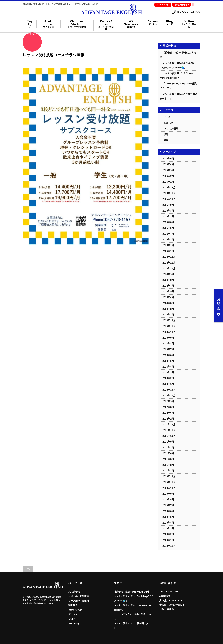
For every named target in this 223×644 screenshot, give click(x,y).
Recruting (74, 623)
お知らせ (168, 123)
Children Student (77, 24)
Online (189, 24)
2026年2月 (168, 176)
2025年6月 (168, 222)
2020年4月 (168, 523)
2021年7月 (168, 448)
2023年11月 (169, 326)
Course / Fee (106, 25)
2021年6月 (168, 453)
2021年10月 (169, 436)
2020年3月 (168, 528)
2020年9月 (168, 494)
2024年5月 (168, 291)
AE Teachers (131, 24)
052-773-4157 (186, 12)
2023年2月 (168, 378)
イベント (168, 117)
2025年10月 (169, 199)
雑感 (166, 140)
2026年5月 (168, 159)
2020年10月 (169, 488)
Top (30, 24)
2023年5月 (168, 361)
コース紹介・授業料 (79, 601)
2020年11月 (169, 482)
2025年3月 (168, 240)
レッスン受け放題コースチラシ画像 (53, 55)
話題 (166, 134)
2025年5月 (168, 228)
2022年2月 (168, 419)
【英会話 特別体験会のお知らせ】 (132, 592)
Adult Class (49, 24)
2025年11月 (169, 193)
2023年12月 (169, 320)
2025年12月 (169, 188)
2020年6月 (168, 511)
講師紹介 (73, 605)
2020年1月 (168, 540)
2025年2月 (168, 245)
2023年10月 (169, 332)
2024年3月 (168, 303)
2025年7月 (168, 216)
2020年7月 (168, 505)
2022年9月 (168, 401)
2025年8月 (168, 211)
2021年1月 (168, 471)
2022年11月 (169, 396)
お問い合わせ (182, 5)
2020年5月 (168, 517)
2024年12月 (169, 257)
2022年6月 (168, 413)
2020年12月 (169, 476)
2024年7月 (168, 286)
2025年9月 (168, 205)
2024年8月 (168, 280)
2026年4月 (168, 164)
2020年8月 (168, 499)
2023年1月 (168, 384)
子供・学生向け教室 (79, 596)
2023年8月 (168, 344)
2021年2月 (168, 465)
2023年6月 (168, 355)
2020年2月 (168, 534)
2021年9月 (168, 442)
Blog (169, 23)
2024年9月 (168, 274)
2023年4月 (168, 367)
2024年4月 (168, 297)
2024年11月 (169, 263)
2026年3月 (168, 170)
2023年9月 (168, 338)
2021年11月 (169, 430)
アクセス (73, 614)
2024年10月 (169, 268)
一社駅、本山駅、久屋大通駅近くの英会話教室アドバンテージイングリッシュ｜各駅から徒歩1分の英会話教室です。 (42, 600)
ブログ (72, 619)
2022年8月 (168, 407)
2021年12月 (169, 424)
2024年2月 (168, 309)
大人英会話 (74, 592)
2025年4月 (168, 234)
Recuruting (163, 5)
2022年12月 (169, 390)
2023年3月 (168, 372)
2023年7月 (168, 349)
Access (153, 23)
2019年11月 (169, 546)
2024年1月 (168, 315)
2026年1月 (168, 182)
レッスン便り (171, 128)
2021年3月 (168, 459)
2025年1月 (168, 251)
